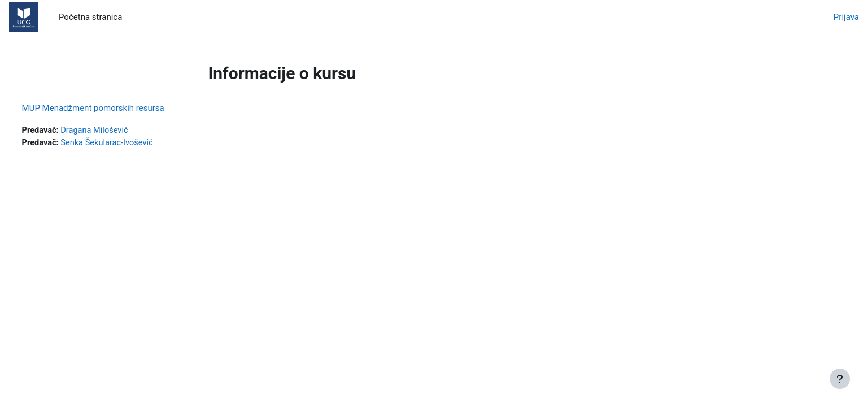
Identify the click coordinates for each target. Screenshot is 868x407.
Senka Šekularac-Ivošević (130, 144)
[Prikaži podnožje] (840, 379)
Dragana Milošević (118, 131)
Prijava (846, 17)
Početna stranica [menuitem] (90, 17)
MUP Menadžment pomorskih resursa (114, 108)
